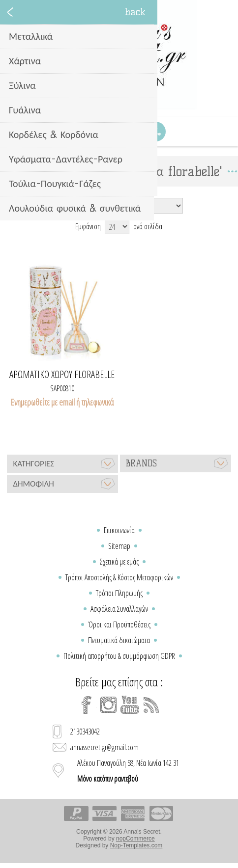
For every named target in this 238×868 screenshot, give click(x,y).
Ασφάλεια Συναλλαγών (119, 609)
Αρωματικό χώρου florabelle (62, 375)
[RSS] (151, 705)
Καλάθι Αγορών (131, 132)
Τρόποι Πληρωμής (119, 593)
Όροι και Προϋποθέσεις (119, 624)
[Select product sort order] (135, 206)
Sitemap (119, 546)
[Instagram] (108, 705)
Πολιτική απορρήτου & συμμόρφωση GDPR (119, 656)
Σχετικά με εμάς (119, 562)
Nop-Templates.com (136, 845)
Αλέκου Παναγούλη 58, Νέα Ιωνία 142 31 (128, 771)
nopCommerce (135, 839)
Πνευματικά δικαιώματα (119, 640)
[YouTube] (130, 705)
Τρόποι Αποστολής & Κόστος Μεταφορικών (119, 577)
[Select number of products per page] (117, 226)
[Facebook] (87, 705)
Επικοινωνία (119, 530)
